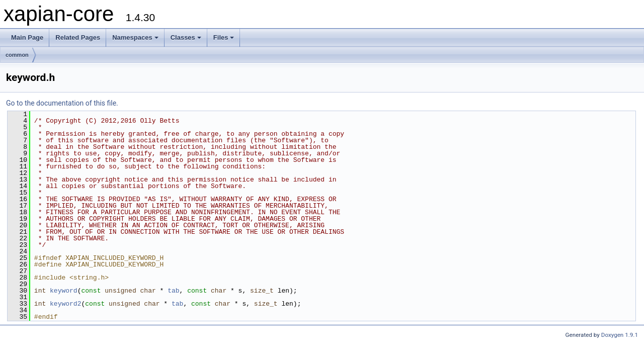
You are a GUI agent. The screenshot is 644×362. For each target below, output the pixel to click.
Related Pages (78, 37)
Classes (186, 37)
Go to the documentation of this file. (62, 103)
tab (173, 291)
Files (224, 37)
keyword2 (65, 304)
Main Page (27, 37)
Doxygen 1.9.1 (620, 335)
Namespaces (135, 37)
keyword (64, 291)
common (17, 55)
